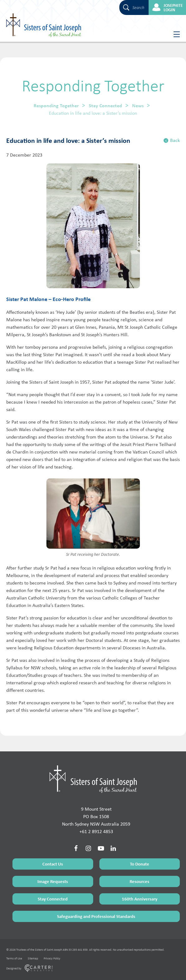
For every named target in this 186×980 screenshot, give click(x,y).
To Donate (140, 864)
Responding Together (56, 105)
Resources (139, 881)
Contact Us (53, 864)
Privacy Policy (52, 958)
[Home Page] (93, 779)
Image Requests (53, 881)
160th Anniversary (140, 899)
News (138, 105)
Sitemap (33, 958)
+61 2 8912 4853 (96, 831)
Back (172, 140)
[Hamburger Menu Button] (174, 34)
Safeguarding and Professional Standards (96, 916)
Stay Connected (105, 105)
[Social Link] (76, 848)
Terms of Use (14, 958)
